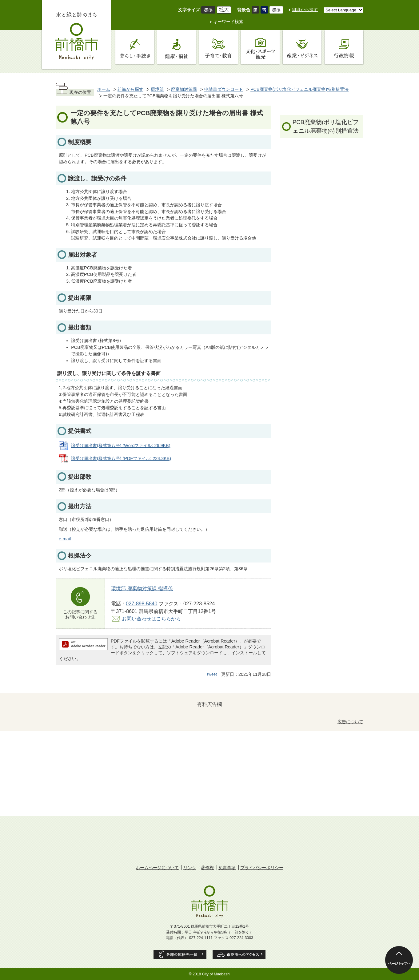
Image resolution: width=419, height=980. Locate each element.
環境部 (157, 89)
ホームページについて (157, 868)
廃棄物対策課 (184, 89)
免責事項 (227, 868)
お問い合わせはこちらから (151, 619)
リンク (190, 868)
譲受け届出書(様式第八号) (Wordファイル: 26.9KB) (121, 446)
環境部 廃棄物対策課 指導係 (142, 588)
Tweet (211, 674)
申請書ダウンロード (224, 89)
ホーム (104, 89)
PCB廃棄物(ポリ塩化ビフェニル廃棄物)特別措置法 (299, 89)
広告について (350, 722)
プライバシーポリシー (262, 868)
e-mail (65, 539)
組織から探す (305, 10)
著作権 (207, 868)
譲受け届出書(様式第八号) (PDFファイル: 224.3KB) (121, 458)
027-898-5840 (142, 603)
